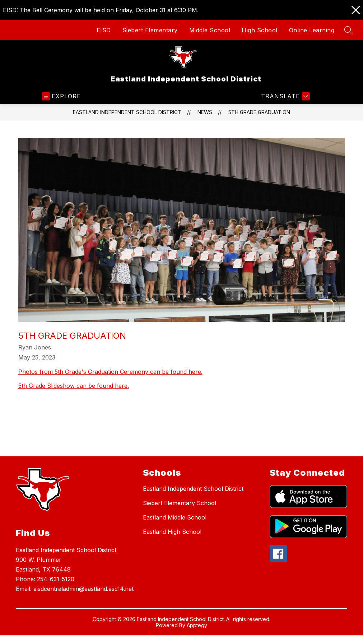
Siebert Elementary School (180, 503)
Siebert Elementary (150, 30)
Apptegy (197, 625)
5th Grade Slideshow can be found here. (74, 386)
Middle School (210, 30)
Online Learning (312, 30)
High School (260, 30)
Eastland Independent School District (127, 112)
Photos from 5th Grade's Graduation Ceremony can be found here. (110, 372)
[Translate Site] (285, 96)
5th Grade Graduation (259, 112)
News (205, 112)
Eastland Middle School (175, 517)
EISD (104, 30)
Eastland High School (172, 532)
